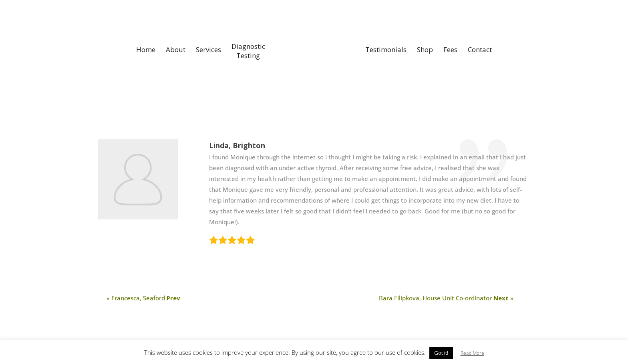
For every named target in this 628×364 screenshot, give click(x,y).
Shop (425, 50)
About (176, 50)
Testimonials (386, 50)
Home (146, 50)
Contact (480, 50)
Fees (450, 50)
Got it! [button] (441, 353)
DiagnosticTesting (248, 51)
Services (208, 50)
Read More (472, 353)
